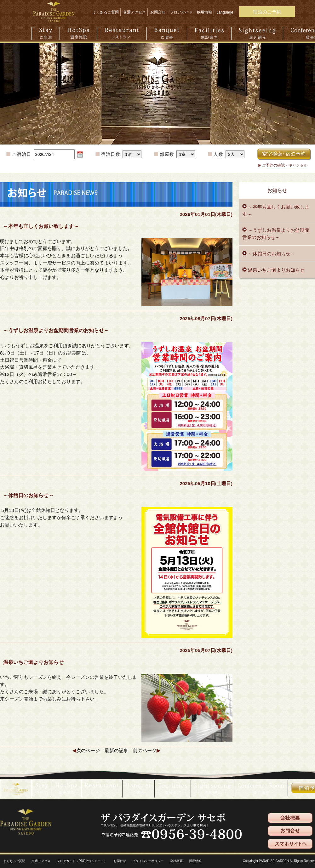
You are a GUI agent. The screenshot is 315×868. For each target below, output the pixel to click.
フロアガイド (181, 12)
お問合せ (158, 12)
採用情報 (204, 12)
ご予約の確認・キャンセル (285, 165)
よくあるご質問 (106, 12)
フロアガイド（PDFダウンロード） (82, 861)
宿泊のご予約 (267, 12)
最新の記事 (116, 750)
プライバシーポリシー (148, 861)
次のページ (88, 750)
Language (225, 12)
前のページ (145, 750)
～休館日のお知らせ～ (271, 254)
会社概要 (176, 861)
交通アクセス (135, 12)
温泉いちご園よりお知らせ (276, 270)
